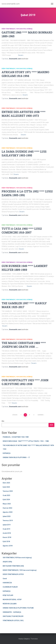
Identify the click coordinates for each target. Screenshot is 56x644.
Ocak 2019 (6, 529)
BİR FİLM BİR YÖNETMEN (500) (13, 566)
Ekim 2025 (6, 483)
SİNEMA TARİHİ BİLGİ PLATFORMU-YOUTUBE (18, 608)
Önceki (15, 415)
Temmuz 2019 (8, 521)
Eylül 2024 (6, 500)
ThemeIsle (34, 639)
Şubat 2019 (7, 525)
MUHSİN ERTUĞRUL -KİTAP (12, 600)
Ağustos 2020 (8, 512)
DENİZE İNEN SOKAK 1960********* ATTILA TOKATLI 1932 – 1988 (26, 441)
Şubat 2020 (7, 516)
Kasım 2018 (7, 537)
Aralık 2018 (7, 533)
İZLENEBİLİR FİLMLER (10, 587)
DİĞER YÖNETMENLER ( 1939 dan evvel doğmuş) (17, 29)
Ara (3, 421)
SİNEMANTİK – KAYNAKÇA (12, 612)
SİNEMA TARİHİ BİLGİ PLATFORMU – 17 (16, 457)
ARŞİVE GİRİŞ (7, 562)
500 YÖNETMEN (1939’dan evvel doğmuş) (17, 558)
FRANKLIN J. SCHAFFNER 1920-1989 (16, 437)
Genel (5, 579)
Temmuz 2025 (8, 491)
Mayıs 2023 (7, 504)
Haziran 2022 (7, 508)
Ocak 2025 (6, 495)
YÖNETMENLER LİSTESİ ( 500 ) (13, 621)
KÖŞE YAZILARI (8, 595)
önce (5, 59)
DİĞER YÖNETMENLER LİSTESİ (13, 574)
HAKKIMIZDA (7, 583)
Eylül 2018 (6, 541)
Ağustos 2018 (8, 546)
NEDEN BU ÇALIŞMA (10, 604)
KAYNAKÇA (7, 453)
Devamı (21, 55)
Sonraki (40, 415)
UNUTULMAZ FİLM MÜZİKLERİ (13, 616)
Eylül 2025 (6, 487)
